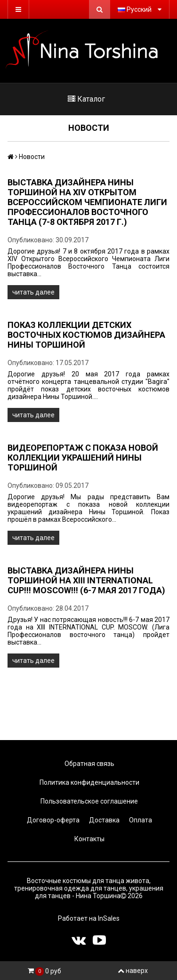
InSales (109, 918)
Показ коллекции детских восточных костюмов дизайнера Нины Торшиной (86, 335)
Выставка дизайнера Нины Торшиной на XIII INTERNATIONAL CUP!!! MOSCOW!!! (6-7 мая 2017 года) (86, 580)
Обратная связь (89, 764)
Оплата (140, 820)
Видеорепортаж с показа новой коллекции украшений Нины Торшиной (83, 458)
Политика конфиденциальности (89, 782)
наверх (133, 971)
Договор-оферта (52, 820)
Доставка (104, 820)
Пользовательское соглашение (88, 801)
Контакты (89, 839)
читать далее (33, 292)
